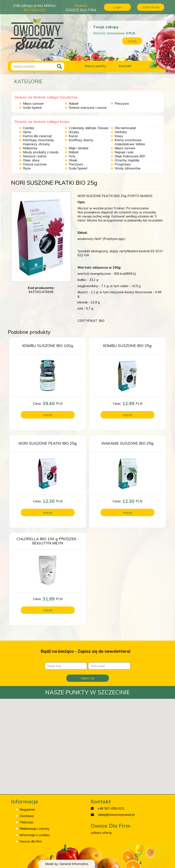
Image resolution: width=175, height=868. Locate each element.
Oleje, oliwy (31, 160)
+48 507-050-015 (111, 808)
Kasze (73, 136)
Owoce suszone (35, 164)
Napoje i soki (124, 152)
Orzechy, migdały (127, 160)
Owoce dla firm (31, 841)
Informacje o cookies (35, 835)
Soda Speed (32, 108)
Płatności (26, 822)
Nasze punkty (95, 66)
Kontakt (125, 66)
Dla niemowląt (125, 128)
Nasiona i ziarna (35, 156)
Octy (72, 156)
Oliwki (73, 160)
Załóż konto (151, 7)
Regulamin (27, 810)
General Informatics (74, 864)
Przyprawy (123, 164)
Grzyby (74, 132)
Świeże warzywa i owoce (88, 108)
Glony (27, 132)
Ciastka (28, 128)
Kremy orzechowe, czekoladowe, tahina (130, 142)
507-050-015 (34, 10)
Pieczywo (122, 104)
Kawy (119, 136)
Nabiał (73, 104)
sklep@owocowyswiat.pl (116, 815)
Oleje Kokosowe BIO (130, 156)
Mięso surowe (33, 104)
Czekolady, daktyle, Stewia (88, 128)
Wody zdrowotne (128, 168)
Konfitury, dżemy (81, 140)
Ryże (27, 168)
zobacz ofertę (101, 833)
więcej (132, 41)
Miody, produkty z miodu (41, 152)
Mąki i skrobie (79, 148)
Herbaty (121, 132)
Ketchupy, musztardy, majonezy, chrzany (39, 142)
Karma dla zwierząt (37, 136)
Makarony (30, 148)
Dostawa (27, 816)
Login (117, 7)
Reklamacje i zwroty (34, 829)
